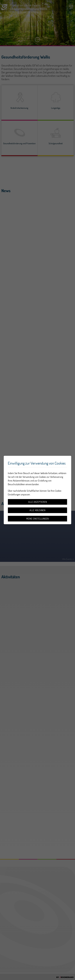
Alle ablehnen (37, 510)
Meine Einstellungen (37, 519)
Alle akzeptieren (37, 502)
